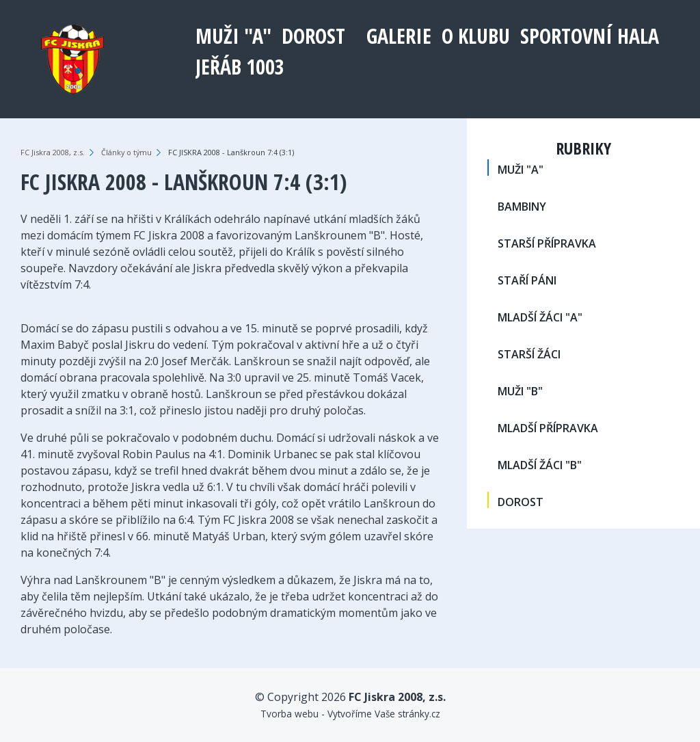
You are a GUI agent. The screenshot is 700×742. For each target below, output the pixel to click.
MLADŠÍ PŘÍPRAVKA (548, 428)
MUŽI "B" (520, 391)
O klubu (476, 36)
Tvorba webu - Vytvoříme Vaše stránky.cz (350, 714)
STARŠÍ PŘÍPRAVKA (547, 243)
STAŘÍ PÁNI (527, 280)
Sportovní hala (590, 36)
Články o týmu (126, 152)
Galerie (399, 36)
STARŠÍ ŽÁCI (529, 354)
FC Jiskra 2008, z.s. (53, 152)
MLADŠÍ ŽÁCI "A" (540, 317)
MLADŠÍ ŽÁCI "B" (540, 465)
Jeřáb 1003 (240, 67)
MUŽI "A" (233, 36)
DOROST (313, 36)
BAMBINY (522, 207)
